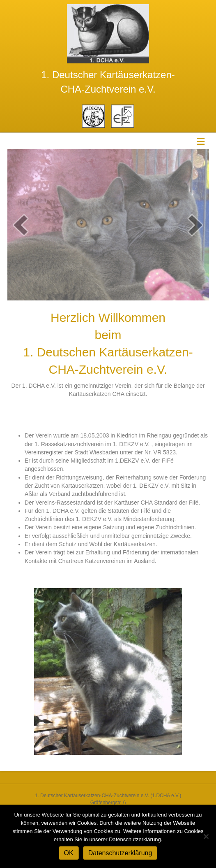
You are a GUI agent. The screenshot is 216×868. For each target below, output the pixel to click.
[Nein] (206, 836)
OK (69, 853)
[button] (21, 225)
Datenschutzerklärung (120, 853)
